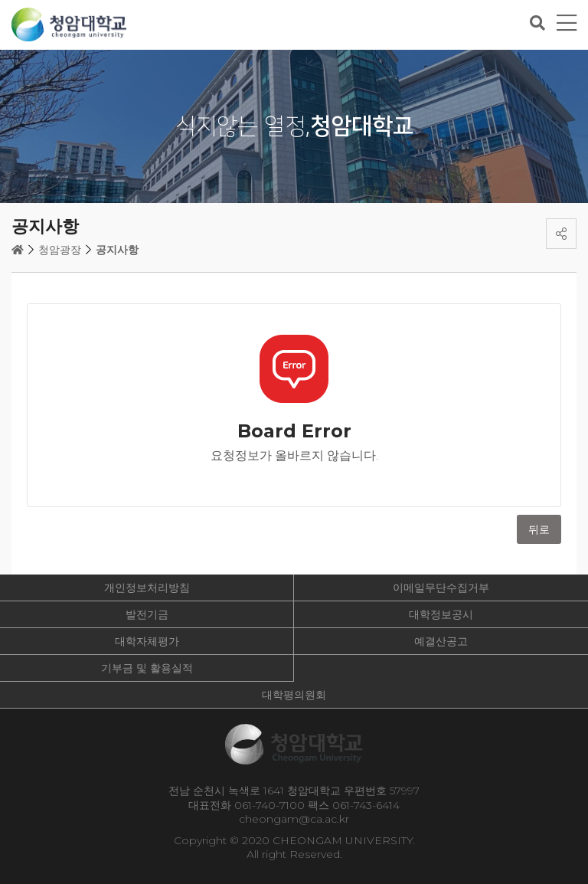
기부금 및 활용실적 (147, 668)
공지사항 (117, 250)
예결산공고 (441, 641)
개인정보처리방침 (147, 588)
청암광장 (60, 250)
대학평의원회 (294, 695)
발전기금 (147, 614)
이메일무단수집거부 (441, 588)
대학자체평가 (147, 641)
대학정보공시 (441, 614)
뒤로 (539, 529)
